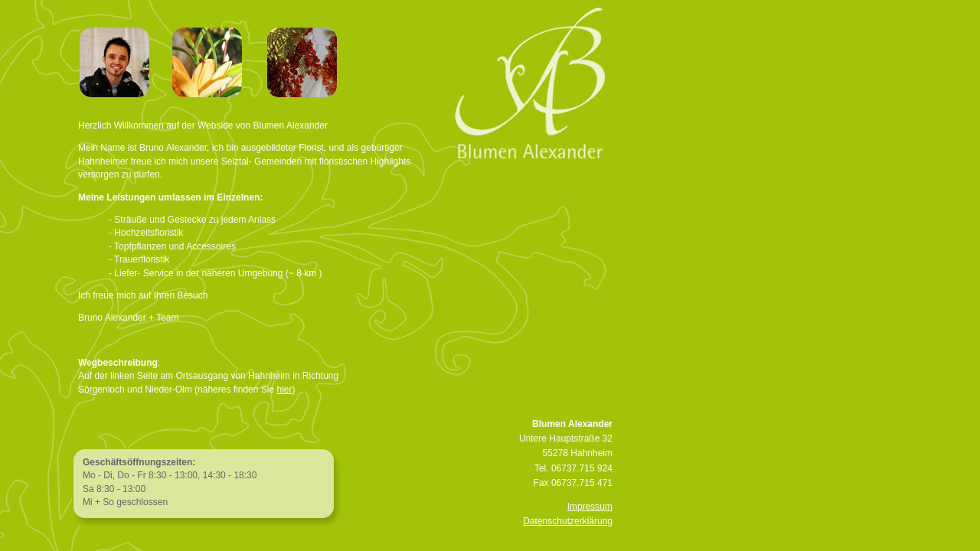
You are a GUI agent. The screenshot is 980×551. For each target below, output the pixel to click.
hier (284, 390)
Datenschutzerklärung (568, 521)
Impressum (590, 507)
